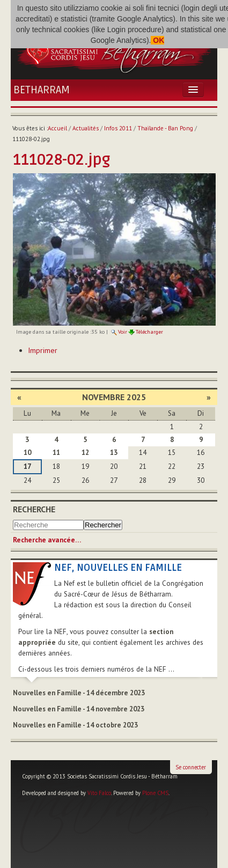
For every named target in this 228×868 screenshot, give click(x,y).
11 (56, 453)
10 (27, 453)
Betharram (42, 90)
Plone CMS (155, 793)
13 (114, 453)
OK (157, 40)
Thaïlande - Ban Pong (165, 128)
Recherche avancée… (47, 540)
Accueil (57, 128)
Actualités (86, 128)
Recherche (34, 509)
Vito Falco (99, 793)
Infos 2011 (118, 128)
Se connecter (191, 767)
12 (85, 453)
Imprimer (43, 350)
